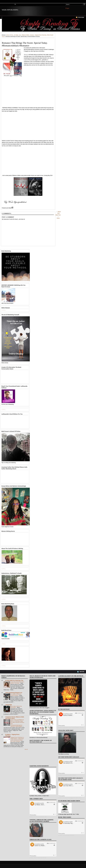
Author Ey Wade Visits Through (40, 858)
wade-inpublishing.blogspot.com (14, 693)
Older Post (58, 215)
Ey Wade (16, 35)
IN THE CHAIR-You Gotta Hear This (14, 680)
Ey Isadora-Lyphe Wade (63, 727)
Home (8, 35)
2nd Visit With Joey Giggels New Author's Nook (72, 798)
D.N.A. (12, 35)
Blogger (67, 8)
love (20, 35)
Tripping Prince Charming (41, 35)
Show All (26, 749)
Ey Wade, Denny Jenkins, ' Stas (40, 817)
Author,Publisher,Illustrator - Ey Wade (76, 727)
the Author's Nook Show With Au (69, 775)
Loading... (4, 310)
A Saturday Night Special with (68, 835)
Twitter (82, 672)
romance (32, 35)
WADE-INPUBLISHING (10, 10)
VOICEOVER (9, 705)
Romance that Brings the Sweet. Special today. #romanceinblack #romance (25, 44)
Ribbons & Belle (26, 35)
